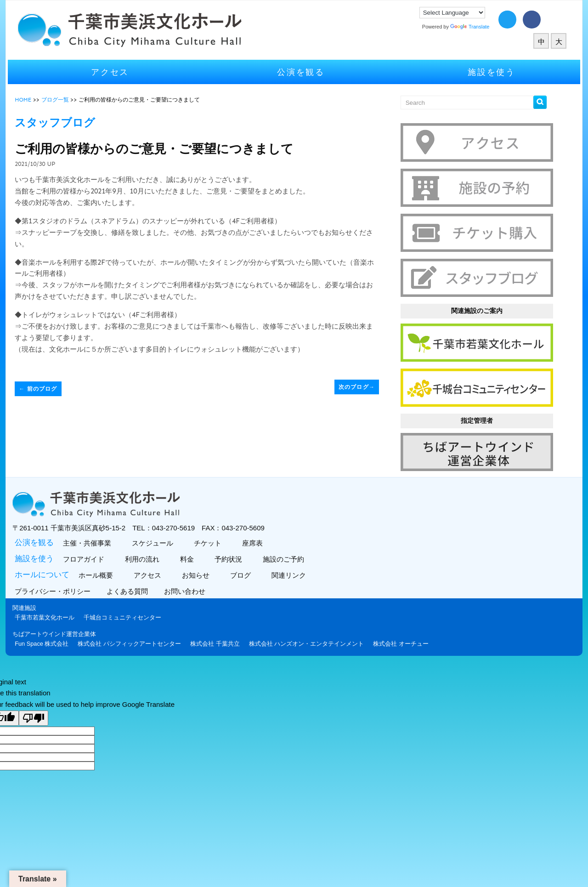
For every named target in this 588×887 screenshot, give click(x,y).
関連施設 (28, 604)
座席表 (255, 539)
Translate (466, 27)
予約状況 (231, 555)
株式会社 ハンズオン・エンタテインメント (310, 640)
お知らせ (198, 571)
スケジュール (155, 539)
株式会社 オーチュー (404, 640)
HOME (27, 100)
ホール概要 (98, 571)
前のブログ (42, 389)
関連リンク (291, 571)
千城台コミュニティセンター (126, 614)
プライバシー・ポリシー (57, 588)
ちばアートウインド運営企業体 (58, 630)
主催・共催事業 (90, 539)
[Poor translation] (34, 714)
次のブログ (356, 387)
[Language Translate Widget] (449, 13)
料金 (189, 555)
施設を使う (489, 72)
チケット (210, 539)
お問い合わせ (189, 588)
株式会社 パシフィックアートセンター (133, 640)
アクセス (113, 72)
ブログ (243, 571)
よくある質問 (132, 588)
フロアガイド (86, 555)
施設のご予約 (286, 555)
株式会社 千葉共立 (219, 640)
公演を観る (301, 72)
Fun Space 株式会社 (45, 640)
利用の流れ (145, 555)
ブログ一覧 (58, 100)
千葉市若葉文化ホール (48, 614)
